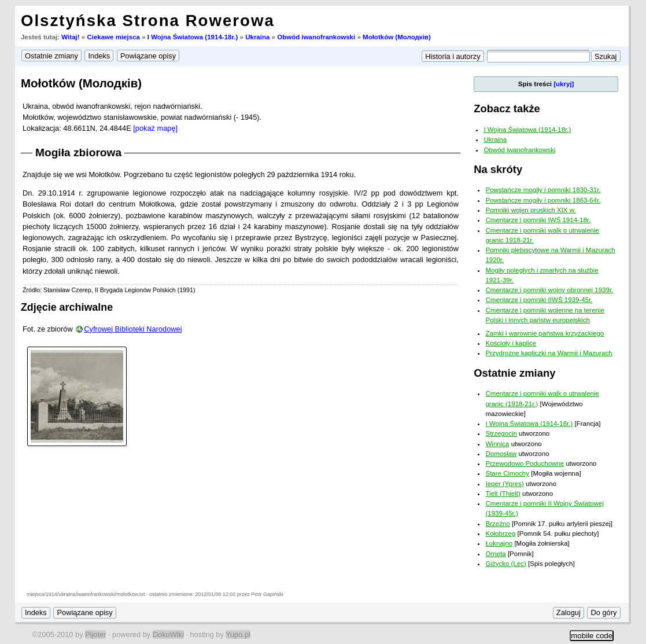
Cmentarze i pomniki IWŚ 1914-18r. (538, 220)
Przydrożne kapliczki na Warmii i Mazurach (549, 353)
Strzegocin (501, 433)
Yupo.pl (238, 634)
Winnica (497, 444)
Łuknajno (499, 543)
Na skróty (498, 169)
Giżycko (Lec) (505, 564)
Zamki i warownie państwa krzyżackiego (545, 333)
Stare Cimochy (507, 473)
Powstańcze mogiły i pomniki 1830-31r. (543, 190)
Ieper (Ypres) (504, 484)
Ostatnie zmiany (514, 373)
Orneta (495, 554)
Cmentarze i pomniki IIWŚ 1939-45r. (539, 300)
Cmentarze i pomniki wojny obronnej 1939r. (549, 290)
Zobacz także (507, 108)
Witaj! (70, 37)
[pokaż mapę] (155, 128)
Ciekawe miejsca (113, 37)
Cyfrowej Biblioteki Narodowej (133, 329)
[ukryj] (564, 84)
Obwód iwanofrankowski (316, 37)
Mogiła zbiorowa (78, 152)
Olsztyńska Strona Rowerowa (148, 21)
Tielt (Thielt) (503, 494)
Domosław (501, 454)
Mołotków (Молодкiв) (397, 37)
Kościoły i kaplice (511, 343)
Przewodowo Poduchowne (525, 463)
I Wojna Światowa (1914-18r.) (193, 37)
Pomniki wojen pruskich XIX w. (530, 210)
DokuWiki (168, 634)
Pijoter (95, 634)
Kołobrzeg (500, 533)
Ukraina (257, 37)
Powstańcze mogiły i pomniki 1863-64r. (543, 200)
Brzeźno (497, 524)
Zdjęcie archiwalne (67, 307)
